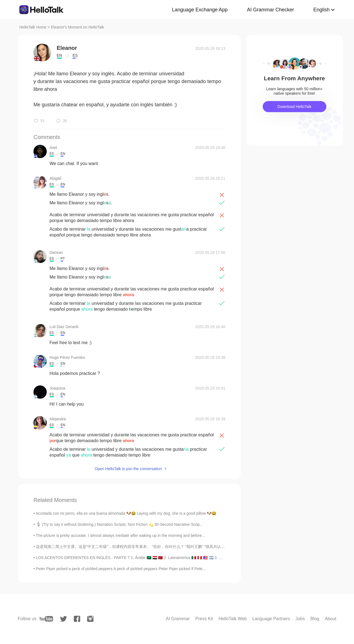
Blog (315, 619)
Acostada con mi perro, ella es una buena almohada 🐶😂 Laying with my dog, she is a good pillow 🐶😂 (126, 513)
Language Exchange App (200, 10)
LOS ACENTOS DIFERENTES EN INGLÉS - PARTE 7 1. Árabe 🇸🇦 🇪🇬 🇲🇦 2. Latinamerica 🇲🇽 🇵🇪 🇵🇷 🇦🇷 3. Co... (132, 558)
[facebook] (77, 619)
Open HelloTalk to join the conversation (128, 469)
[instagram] (90, 619)
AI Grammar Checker (270, 10)
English (322, 10)
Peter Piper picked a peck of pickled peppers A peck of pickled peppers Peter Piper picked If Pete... (121, 569)
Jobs (300, 619)
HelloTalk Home (33, 27)
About (330, 619)
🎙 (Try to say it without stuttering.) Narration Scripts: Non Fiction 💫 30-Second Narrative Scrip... (119, 524)
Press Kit (204, 619)
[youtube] (46, 619)
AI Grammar (178, 619)
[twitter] (63, 619)
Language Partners (271, 619)
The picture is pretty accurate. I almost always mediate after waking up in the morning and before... (121, 535)
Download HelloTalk (294, 107)
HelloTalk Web (233, 619)
